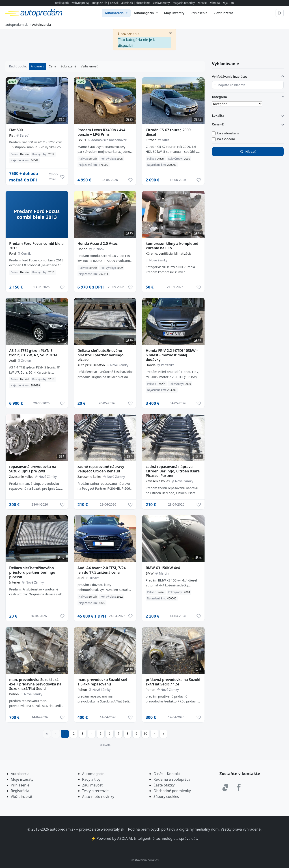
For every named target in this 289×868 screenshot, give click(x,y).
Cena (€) (218, 124)
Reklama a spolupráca (172, 779)
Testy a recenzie (95, 791)
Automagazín (93, 774)
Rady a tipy (91, 779)
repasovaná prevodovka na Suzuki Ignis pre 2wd (33, 469)
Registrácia (20, 791)
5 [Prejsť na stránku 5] (101, 733)
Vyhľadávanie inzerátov (230, 76)
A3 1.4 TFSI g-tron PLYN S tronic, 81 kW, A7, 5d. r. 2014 (33, 353)
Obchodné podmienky (172, 791)
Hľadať (248, 152)
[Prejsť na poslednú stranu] (163, 734)
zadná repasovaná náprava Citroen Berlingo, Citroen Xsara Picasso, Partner (173, 471)
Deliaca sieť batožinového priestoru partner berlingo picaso (100, 355)
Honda (82, 249)
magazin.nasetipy (184, 3)
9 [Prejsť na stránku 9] (136, 733)
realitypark (62, 3)
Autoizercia (20, 774)
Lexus (82, 140)
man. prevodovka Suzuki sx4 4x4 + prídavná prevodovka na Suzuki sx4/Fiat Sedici (35, 684)
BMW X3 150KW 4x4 (163, 568)
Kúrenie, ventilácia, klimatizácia (169, 253)
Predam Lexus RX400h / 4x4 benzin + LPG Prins (101, 132)
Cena (52, 66)
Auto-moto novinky (98, 797)
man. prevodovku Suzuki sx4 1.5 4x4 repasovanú (102, 682)
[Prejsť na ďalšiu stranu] (154, 734)
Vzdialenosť (89, 66)
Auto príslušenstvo (91, 365)
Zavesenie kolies (21, 477)
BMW (150, 573)
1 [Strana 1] (65, 733)
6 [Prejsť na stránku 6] (110, 733)
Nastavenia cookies (144, 860)
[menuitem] (116, 13)
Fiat (12, 135)
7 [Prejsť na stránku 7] (119, 733)
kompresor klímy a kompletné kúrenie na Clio (172, 246)
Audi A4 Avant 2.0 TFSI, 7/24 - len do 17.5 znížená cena (103, 570)
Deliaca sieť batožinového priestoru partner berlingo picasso (32, 572)
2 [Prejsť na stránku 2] (74, 733)
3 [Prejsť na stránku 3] (83, 733)
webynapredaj (80, 3)
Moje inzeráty (22, 779)
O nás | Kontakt (167, 774)
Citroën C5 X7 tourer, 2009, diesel (169, 132)
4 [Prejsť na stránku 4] (92, 733)
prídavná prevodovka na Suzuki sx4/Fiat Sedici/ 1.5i (173, 682)
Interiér (15, 582)
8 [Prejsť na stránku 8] (127, 733)
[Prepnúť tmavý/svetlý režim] (280, 13)
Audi (13, 361)
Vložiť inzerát (22, 797)
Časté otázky (164, 785)
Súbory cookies (166, 797)
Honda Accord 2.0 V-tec (98, 243)
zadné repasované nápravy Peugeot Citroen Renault (101, 469)
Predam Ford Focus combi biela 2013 (36, 246)
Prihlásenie (20, 785)
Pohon (14, 694)
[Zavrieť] (170, 33)
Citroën (151, 140)
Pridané (37, 66)
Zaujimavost (92, 785)
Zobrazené (68, 66)
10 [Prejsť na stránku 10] (145, 733)
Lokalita (218, 115)
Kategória (219, 97)
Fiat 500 (16, 130)
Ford (13, 253)
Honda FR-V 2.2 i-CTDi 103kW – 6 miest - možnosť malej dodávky (172, 355)
